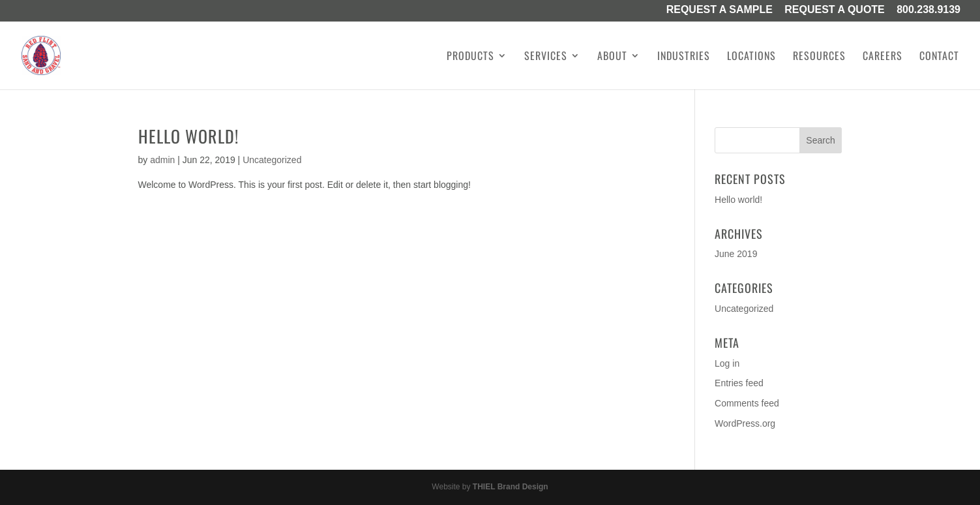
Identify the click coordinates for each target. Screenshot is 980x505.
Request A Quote (835, 10)
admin (162, 160)
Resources (819, 57)
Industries (684, 57)
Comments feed (747, 403)
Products (470, 57)
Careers (883, 57)
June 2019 (736, 254)
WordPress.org (745, 423)
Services (546, 57)
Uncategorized (272, 160)
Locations (751, 57)
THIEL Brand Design (511, 487)
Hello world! (188, 136)
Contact (939, 57)
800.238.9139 (928, 10)
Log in (727, 363)
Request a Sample (720, 10)
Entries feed (739, 383)
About (612, 57)
